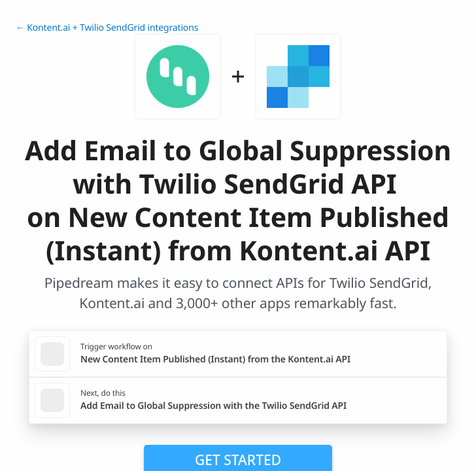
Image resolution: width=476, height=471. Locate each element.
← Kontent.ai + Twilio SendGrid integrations (107, 28)
